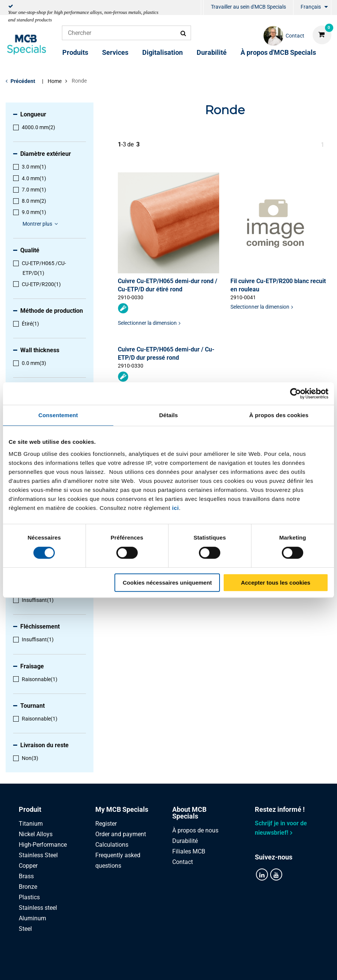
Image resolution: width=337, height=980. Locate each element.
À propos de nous (195, 830)
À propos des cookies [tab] (279, 415)
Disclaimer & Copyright (273, 966)
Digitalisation (162, 52)
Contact (183, 862)
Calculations (112, 845)
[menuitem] (202, 8)
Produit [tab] (30, 809)
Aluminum (32, 918)
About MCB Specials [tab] (189, 813)
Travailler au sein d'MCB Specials (248, 7)
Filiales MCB (189, 851)
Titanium (31, 824)
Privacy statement (89, 966)
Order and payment (121, 834)
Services (115, 52)
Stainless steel (38, 908)
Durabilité (212, 52)
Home (55, 81)
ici (176, 508)
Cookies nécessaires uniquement (167, 583)
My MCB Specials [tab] (122, 809)
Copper (28, 866)
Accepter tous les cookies (276, 583)
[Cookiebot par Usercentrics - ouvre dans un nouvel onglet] (296, 394)
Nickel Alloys (36, 834)
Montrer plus (41, 224)
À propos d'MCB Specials (278, 52)
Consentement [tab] (58, 415)
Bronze (28, 887)
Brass (26, 876)
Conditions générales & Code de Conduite (178, 966)
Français (311, 7)
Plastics (29, 897)
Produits (75, 52)
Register (106, 824)
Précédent (23, 81)
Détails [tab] (168, 415)
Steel (25, 929)
